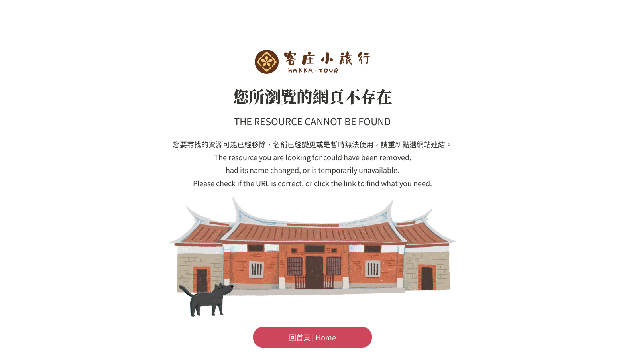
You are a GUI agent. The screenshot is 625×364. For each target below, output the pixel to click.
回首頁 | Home (312, 337)
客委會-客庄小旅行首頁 (312, 62)
